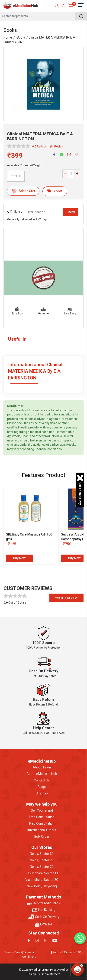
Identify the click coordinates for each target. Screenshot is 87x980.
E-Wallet (43, 924)
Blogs (42, 787)
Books (21, 38)
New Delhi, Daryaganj (42, 886)
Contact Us (42, 781)
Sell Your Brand (42, 811)
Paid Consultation (42, 824)
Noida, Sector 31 (42, 854)
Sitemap (42, 794)
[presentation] (8, 527)
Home (8, 38)
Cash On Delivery (44, 917)
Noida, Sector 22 (42, 867)
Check (71, 212)
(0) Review (57, 147)
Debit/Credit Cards (43, 903)
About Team (42, 768)
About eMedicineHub (42, 774)
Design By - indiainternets (43, 974)
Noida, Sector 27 (42, 860)
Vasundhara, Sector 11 (42, 873)
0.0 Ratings (40, 147)
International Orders (42, 830)
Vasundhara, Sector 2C (42, 880)
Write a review (66, 598)
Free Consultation (42, 817)
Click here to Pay (80, 490)
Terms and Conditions (30, 955)
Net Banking (44, 910)
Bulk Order (42, 837)
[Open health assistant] (77, 970)
